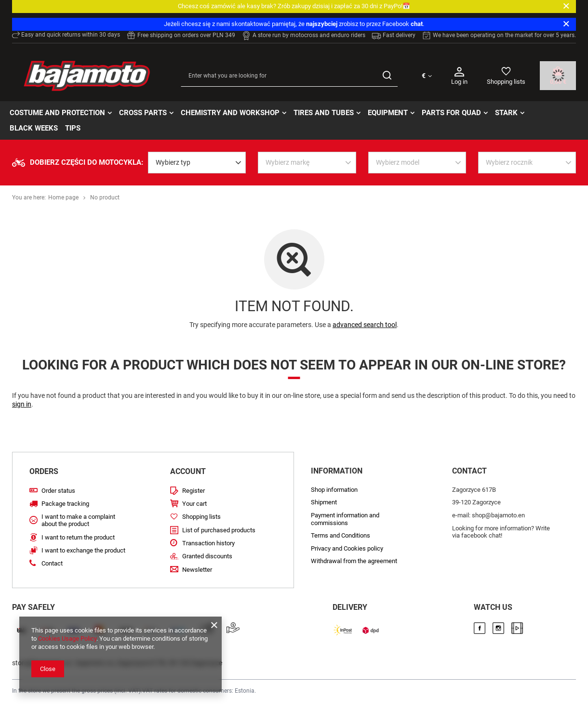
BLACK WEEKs (34, 128)
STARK (506, 113)
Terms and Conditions (341, 535)
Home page (63, 197)
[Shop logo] (87, 76)
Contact (52, 563)
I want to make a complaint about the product (78, 520)
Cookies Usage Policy (67, 639)
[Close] (566, 6)
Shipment (324, 502)
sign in (22, 404)
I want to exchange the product (83, 550)
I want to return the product (78, 537)
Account (188, 471)
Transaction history (208, 543)
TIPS (73, 128)
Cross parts (143, 113)
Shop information (334, 490)
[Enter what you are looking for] (289, 76)
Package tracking (65, 504)
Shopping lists (506, 82)
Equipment (388, 113)
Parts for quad (451, 113)
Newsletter (197, 570)
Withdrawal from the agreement (354, 561)
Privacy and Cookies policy (347, 548)
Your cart (194, 504)
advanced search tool (365, 325)
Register (194, 491)
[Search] (387, 76)
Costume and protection (57, 113)
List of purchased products (219, 530)
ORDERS (44, 471)
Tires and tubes (324, 113)
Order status (58, 491)
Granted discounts (207, 556)
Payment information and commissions (345, 519)
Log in (459, 75)
